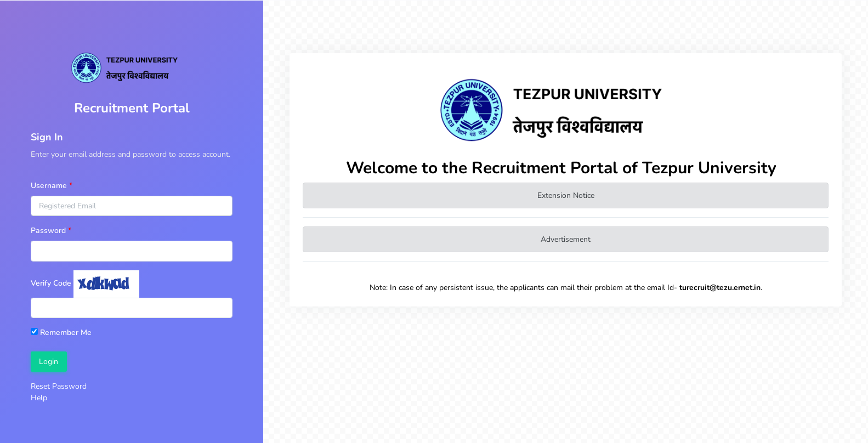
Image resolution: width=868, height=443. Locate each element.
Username (49, 186)
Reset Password (59, 386)
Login (49, 362)
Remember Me (61, 333)
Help (39, 398)
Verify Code (51, 283)
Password (48, 231)
